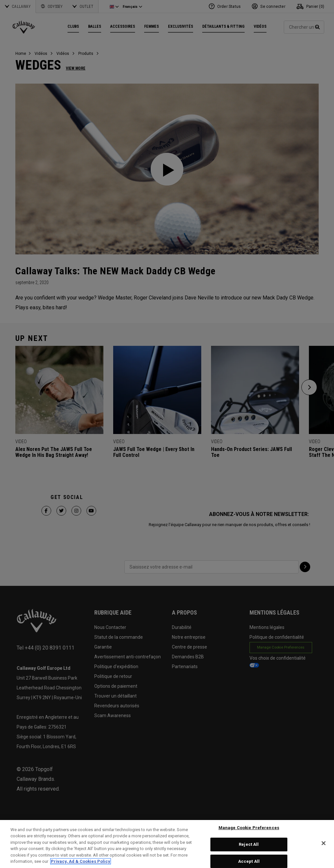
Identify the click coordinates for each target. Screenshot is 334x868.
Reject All (249, 844)
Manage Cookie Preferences (249, 828)
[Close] (324, 843)
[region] (167, 844)
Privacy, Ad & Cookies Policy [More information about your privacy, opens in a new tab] (81, 861)
